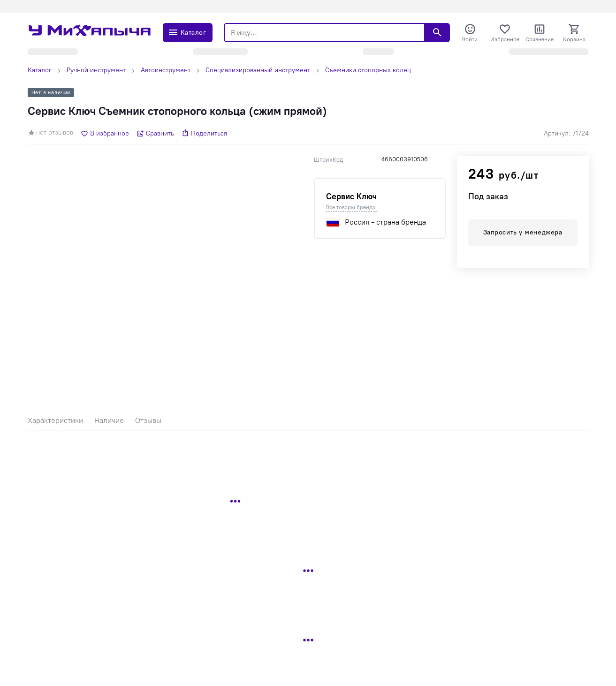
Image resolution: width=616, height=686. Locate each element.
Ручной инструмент (96, 70)
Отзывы (148, 420)
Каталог (40, 70)
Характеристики (55, 420)
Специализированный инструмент (258, 70)
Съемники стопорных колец (368, 70)
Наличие (109, 420)
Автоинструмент (166, 70)
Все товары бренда (351, 207)
